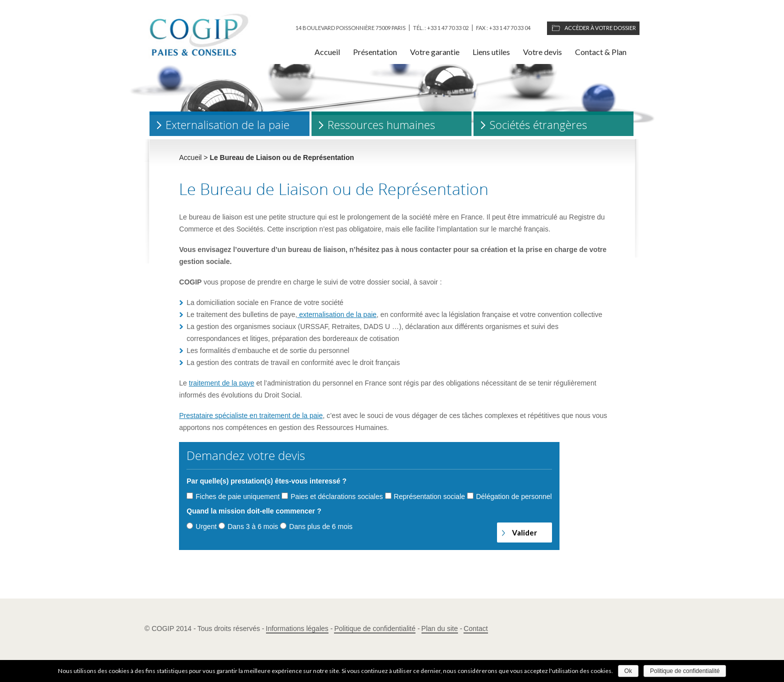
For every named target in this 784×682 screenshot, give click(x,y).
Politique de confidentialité (375, 628)
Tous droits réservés (229, 628)
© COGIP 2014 (168, 628)
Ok (628, 671)
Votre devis (542, 52)
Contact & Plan (601, 52)
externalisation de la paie (337, 314)
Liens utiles (491, 52)
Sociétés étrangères (538, 125)
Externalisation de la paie (227, 125)
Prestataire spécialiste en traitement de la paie (251, 415)
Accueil (327, 52)
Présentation (375, 52)
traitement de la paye (222, 383)
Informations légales (297, 628)
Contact (475, 628)
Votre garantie (435, 52)
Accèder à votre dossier (600, 28)
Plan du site (440, 628)
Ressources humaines (381, 125)
